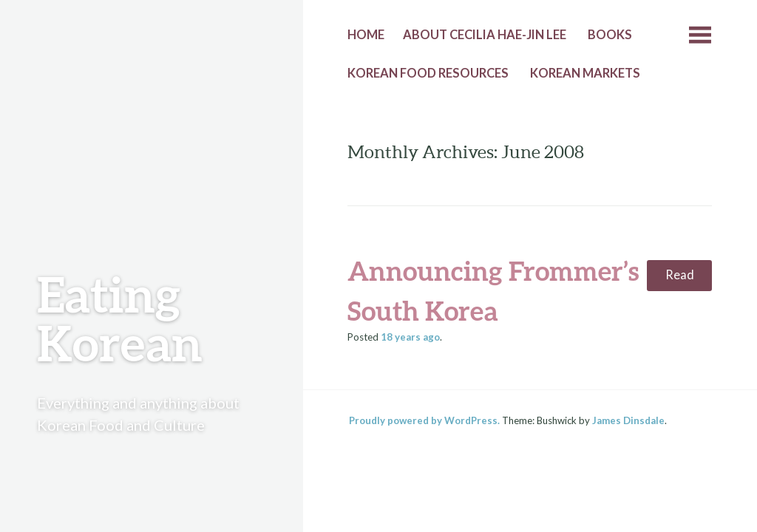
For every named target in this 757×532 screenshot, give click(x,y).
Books (610, 35)
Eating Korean (120, 318)
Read (680, 275)
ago (410, 337)
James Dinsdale (628, 420)
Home (366, 35)
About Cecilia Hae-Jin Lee (485, 35)
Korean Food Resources (428, 73)
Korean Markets (585, 73)
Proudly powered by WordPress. (424, 420)
